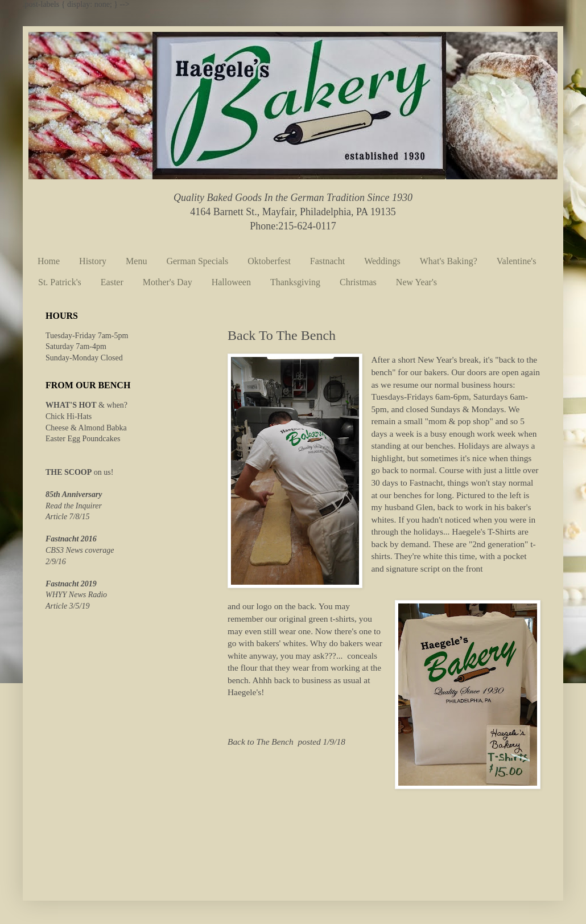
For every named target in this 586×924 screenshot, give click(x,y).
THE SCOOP (69, 472)
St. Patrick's (60, 282)
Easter (112, 282)
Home (49, 261)
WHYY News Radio (76, 595)
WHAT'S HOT (71, 405)
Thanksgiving (295, 282)
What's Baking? (449, 261)
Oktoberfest (269, 261)
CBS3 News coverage (80, 550)
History (93, 261)
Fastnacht (327, 261)
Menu (136, 261)
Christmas (358, 282)
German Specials (197, 261)
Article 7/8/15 (67, 517)
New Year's (416, 282)
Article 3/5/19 (67, 606)
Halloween (231, 282)
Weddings (382, 261)
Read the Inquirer (74, 506)
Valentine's (517, 261)
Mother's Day (168, 282)
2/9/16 (56, 562)
